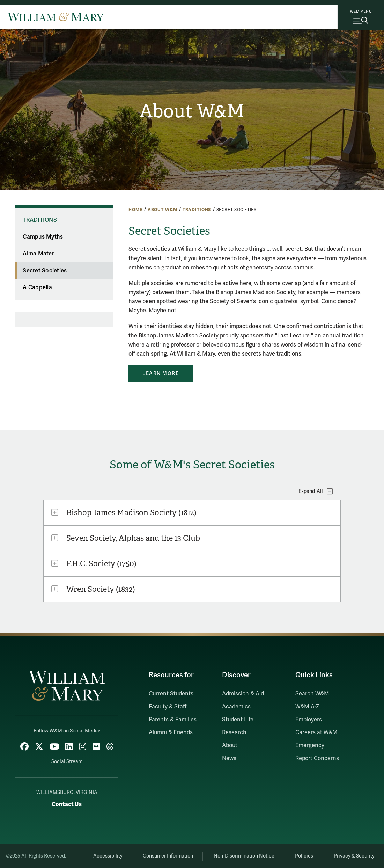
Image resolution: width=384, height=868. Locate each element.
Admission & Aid (243, 694)
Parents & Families (173, 720)
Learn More (161, 374)
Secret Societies (45, 271)
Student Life (238, 720)
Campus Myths (43, 237)
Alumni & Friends (171, 732)
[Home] (56, 17)
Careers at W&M (316, 732)
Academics (236, 707)
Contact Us (67, 804)
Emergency (310, 745)
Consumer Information (168, 856)
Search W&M (312, 694)
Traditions (197, 210)
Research (234, 732)
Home (135, 210)
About (230, 745)
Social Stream (67, 762)
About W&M (192, 111)
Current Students (171, 694)
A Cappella (37, 287)
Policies (304, 856)
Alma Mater (38, 254)
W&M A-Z (307, 707)
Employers (309, 720)
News (229, 758)
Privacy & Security (354, 856)
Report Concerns (317, 758)
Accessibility (108, 856)
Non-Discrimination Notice (244, 856)
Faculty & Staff (168, 707)
